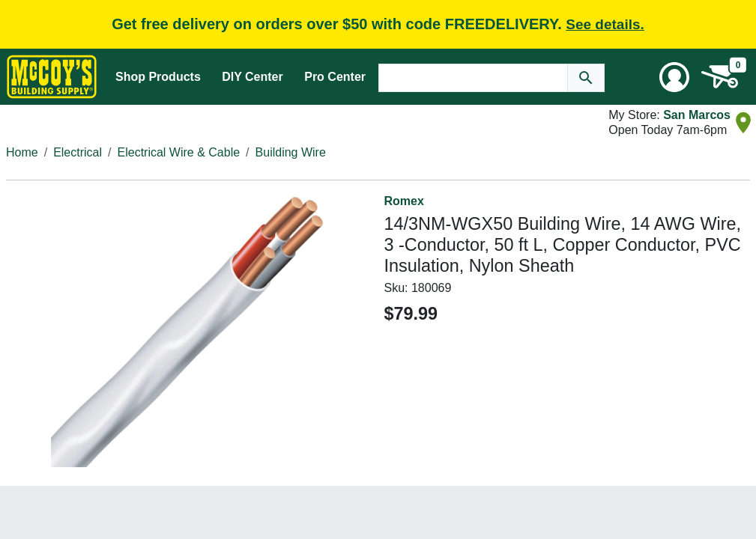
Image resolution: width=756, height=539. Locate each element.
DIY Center (252, 77)
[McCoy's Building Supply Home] (52, 77)
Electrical (78, 152)
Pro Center (335, 77)
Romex (404, 201)
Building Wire (291, 152)
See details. (605, 24)
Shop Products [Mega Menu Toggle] (158, 77)
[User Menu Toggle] (674, 77)
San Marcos (697, 115)
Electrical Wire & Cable (179, 152)
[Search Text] (474, 78)
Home (22, 152)
